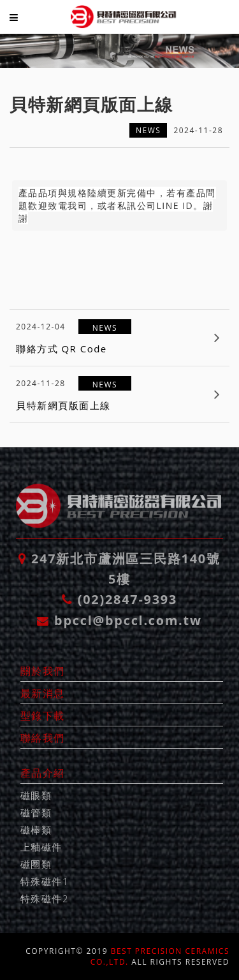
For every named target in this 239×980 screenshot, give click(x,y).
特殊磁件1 (45, 881)
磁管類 (36, 812)
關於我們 (43, 671)
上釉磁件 (41, 847)
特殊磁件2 (45, 898)
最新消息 (43, 693)
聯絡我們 (43, 738)
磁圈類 (36, 864)
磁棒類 (36, 830)
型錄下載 (43, 716)
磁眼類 (36, 795)
